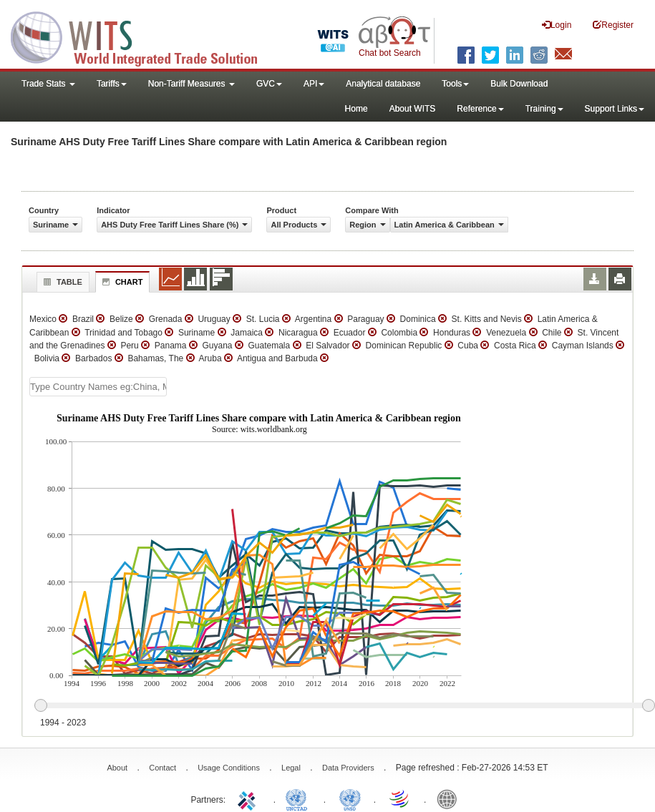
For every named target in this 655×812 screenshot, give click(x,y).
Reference (480, 109)
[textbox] (98, 387)
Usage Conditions (229, 768)
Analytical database (383, 84)
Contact (162, 768)
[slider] (344, 706)
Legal (291, 768)
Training (544, 109)
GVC (269, 84)
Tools (455, 84)
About (117, 768)
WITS (143, 36)
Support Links (615, 109)
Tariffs (112, 84)
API (314, 84)
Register (613, 25)
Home (356, 109)
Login (557, 25)
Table (61, 282)
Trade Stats (48, 84)
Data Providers (348, 768)
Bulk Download (519, 84)
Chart (121, 282)
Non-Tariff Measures (191, 84)
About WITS (413, 109)
